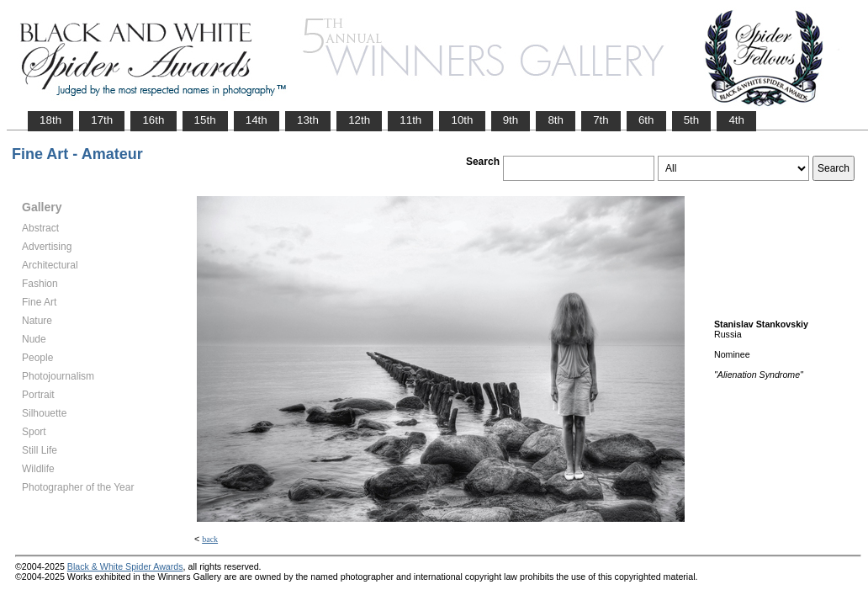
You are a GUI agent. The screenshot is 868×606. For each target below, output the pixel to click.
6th (646, 120)
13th (308, 120)
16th (153, 120)
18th (50, 120)
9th (511, 120)
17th (102, 120)
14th (257, 120)
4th (736, 120)
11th (410, 120)
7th (601, 120)
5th (692, 120)
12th (359, 120)
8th (556, 120)
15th (205, 120)
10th (462, 120)
